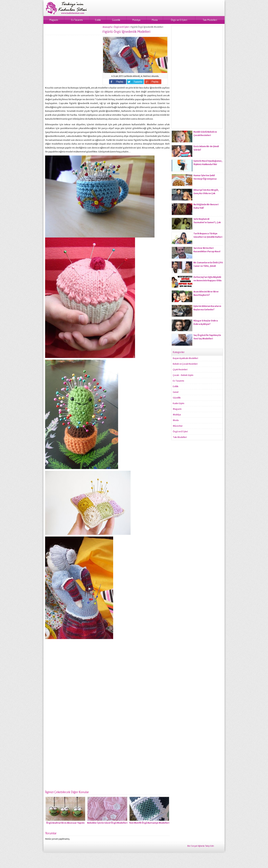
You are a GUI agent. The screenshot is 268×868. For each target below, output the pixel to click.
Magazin (54, 20)
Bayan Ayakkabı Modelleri (185, 358)
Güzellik (116, 20)
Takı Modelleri (210, 20)
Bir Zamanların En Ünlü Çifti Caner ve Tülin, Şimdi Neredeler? (208, 266)
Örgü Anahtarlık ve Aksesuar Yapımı (65, 823)
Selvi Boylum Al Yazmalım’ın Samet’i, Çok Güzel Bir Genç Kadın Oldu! (208, 222)
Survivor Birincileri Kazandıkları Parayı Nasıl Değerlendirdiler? (207, 251)
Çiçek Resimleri (180, 369)
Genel (176, 392)
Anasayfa (107, 27)
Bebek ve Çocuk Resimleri (185, 364)
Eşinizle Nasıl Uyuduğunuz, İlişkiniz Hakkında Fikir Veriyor (208, 164)
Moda (155, 20)
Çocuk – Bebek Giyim (183, 375)
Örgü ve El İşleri (179, 20)
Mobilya (136, 20)
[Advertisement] (74, 50)
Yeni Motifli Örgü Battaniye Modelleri (149, 823)
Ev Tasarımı (77, 20)
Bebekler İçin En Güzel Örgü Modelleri (107, 823)
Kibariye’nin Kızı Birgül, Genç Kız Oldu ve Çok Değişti (206, 193)
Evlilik (98, 20)
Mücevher (178, 426)
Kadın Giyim (179, 403)
